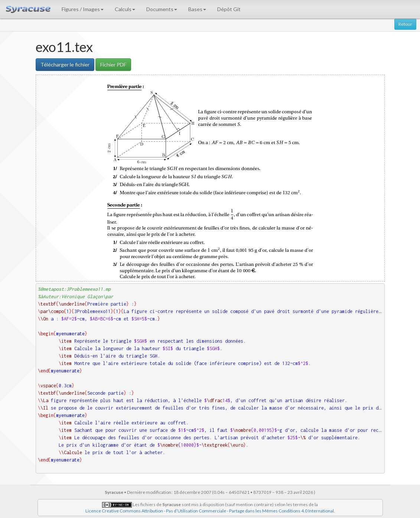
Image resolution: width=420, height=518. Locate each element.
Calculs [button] (125, 9)
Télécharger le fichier (65, 64)
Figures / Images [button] (83, 9)
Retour (405, 24)
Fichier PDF (113, 64)
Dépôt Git (229, 9)
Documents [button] (162, 9)
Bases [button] (197, 9)
